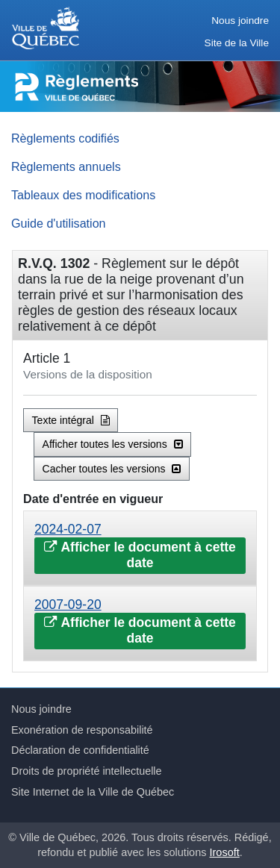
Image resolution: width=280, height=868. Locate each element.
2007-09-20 (68, 605)
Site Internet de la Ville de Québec (93, 792)
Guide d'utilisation (59, 223)
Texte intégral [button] (71, 420)
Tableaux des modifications (83, 195)
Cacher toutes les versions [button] (112, 469)
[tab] (140, 548)
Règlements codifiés (65, 138)
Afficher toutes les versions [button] (113, 444)
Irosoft (225, 852)
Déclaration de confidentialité (80, 750)
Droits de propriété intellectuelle (87, 771)
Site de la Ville (237, 43)
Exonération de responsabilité (82, 730)
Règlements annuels (66, 166)
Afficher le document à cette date (140, 555)
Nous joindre (240, 21)
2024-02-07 (68, 529)
